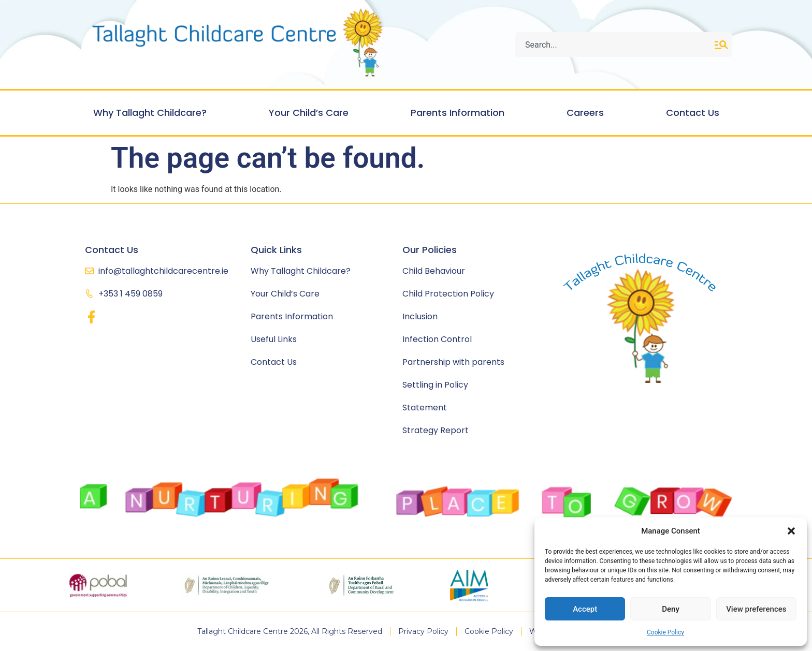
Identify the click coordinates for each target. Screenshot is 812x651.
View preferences (756, 609)
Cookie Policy (665, 632)
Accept (585, 609)
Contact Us (693, 113)
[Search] (723, 45)
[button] (791, 531)
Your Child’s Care (311, 113)
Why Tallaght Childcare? (153, 113)
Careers (588, 113)
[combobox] (615, 45)
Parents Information (460, 113)
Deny (671, 609)
